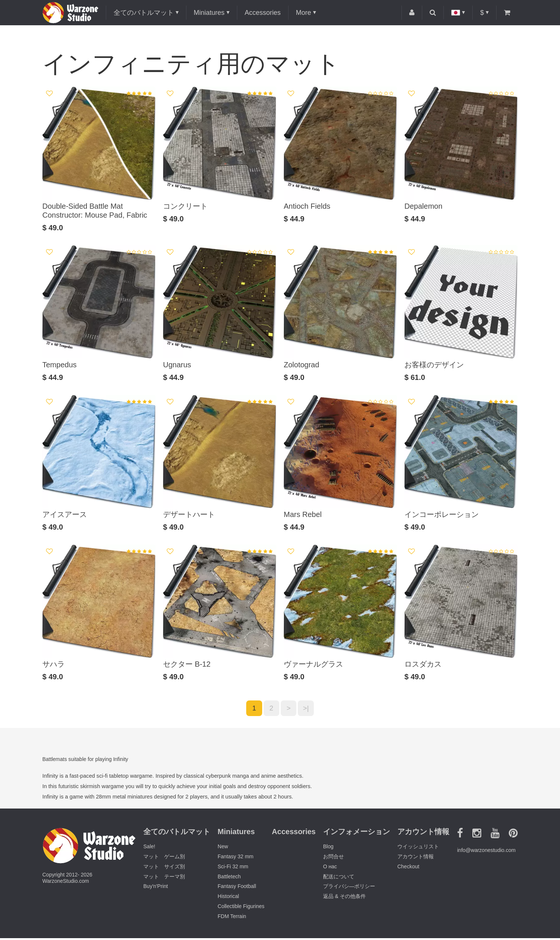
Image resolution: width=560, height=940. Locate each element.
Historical (228, 898)
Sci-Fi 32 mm (233, 868)
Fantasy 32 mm (235, 859)
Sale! (149, 849)
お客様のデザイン (434, 365)
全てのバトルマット (144, 13)
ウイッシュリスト (418, 849)
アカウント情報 (416, 859)
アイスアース (65, 514)
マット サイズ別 (164, 868)
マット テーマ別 (164, 878)
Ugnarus (177, 365)
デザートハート (189, 514)
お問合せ (333, 859)
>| (309, 709)
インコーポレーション (442, 514)
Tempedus (59, 365)
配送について (339, 878)
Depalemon (423, 206)
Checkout (408, 868)
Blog (328, 849)
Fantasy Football (237, 888)
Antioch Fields (307, 206)
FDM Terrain (232, 918)
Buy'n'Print (156, 888)
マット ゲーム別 (164, 859)
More (304, 13)
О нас (330, 868)
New (223, 849)
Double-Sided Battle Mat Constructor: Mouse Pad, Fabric (95, 211)
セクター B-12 (187, 664)
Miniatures (209, 13)
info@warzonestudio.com (486, 852)
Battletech (229, 878)
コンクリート (185, 206)
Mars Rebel (303, 514)
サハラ (53, 664)
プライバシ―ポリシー (349, 888)
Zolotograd (302, 365)
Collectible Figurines (241, 908)
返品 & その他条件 (344, 898)
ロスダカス (423, 664)
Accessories (263, 13)
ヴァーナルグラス (313, 664)
